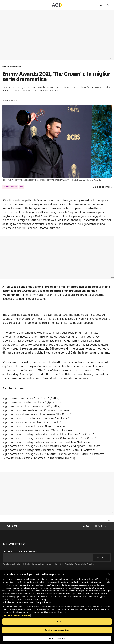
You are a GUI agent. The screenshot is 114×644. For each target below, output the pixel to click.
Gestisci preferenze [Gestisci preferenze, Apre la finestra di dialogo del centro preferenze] (57, 638)
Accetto (57, 621)
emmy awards (10, 187)
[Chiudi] (109, 574)
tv (22, 187)
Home (5, 66)
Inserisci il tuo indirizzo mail (20, 551)
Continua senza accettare (57, 630)
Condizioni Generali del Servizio (79, 564)
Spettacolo (15, 66)
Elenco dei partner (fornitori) (16, 615)
